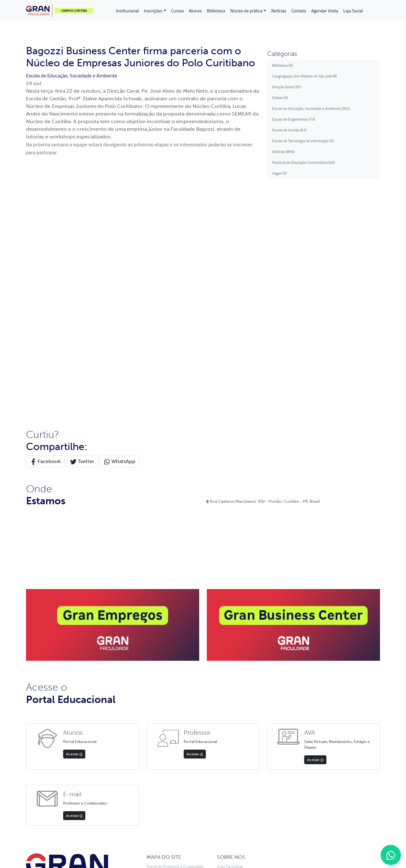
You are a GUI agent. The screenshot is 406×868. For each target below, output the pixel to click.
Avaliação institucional (236, 693)
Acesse (74, 528)
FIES (150, 676)
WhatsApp (120, 236)
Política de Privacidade (165, 719)
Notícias (279, 11)
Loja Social (353, 11)
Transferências (159, 667)
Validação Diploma (162, 728)
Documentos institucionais (239, 658)
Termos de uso (198, 825)
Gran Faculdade (230, 641)
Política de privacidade (154, 825)
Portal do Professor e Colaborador (175, 641)
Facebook (45, 236)
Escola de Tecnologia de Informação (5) (303, 141)
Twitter (82, 236)
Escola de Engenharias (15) (294, 119)
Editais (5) (280, 98)
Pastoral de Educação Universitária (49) (303, 162)
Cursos (178, 11)
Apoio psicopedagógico (236, 667)
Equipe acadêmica (232, 649)
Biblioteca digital (231, 684)
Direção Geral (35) (286, 87)
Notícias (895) (283, 152)
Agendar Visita (325, 11)
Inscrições (153, 11)
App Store (47, 773)
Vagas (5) (279, 173)
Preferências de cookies (244, 825)
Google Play (88, 777)
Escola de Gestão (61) (289, 130)
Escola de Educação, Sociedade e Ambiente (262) (311, 108)
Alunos (195, 11)
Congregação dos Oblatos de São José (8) (304, 76)
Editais (152, 693)
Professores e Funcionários (170, 710)
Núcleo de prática (246, 11)
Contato (299, 11)
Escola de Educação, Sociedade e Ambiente (72, 76)
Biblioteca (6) (282, 65)
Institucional (127, 11)
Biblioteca (216, 11)
